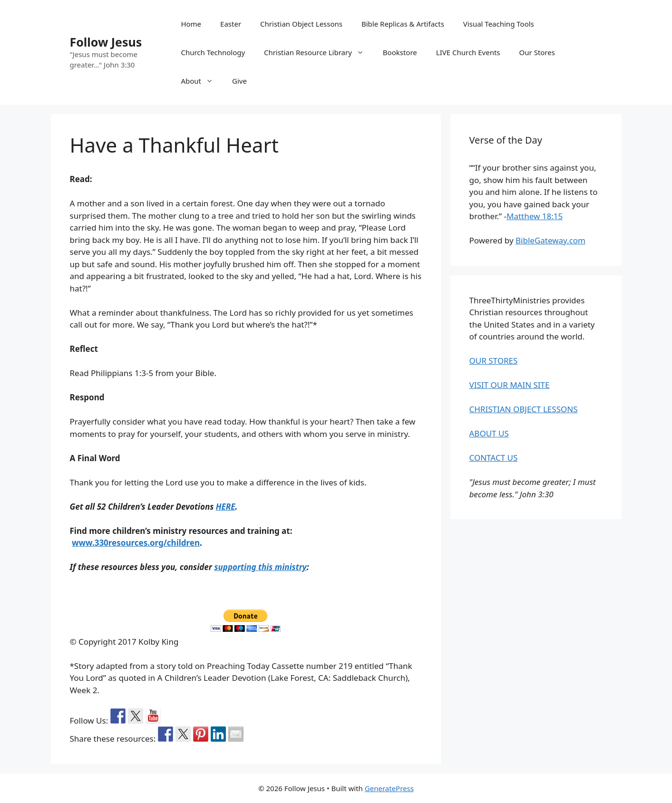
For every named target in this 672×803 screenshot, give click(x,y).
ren (193, 543)
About (202, 81)
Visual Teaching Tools (499, 24)
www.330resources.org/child (129, 543)
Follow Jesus (106, 42)
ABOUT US (489, 433)
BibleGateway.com (550, 240)
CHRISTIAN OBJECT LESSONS (524, 409)
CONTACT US (494, 458)
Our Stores (537, 52)
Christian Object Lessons (301, 24)
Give (239, 81)
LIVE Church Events (468, 52)
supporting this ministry (260, 567)
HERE (226, 507)
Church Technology (213, 52)
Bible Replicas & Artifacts (403, 24)
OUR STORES (494, 361)
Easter (231, 24)
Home (191, 24)
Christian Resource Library (319, 52)
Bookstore (400, 52)
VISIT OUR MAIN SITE (510, 385)
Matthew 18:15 (535, 216)
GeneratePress (389, 788)
